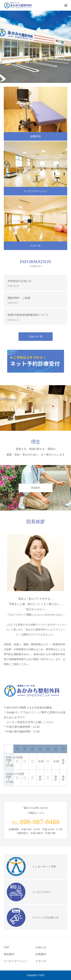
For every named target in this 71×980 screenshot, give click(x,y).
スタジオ (36, 246)
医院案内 (36, 488)
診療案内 (41, 954)
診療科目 (36, 136)
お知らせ (41, 947)
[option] (35, 47)
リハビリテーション (36, 191)
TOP (7, 947)
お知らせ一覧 (36, 336)
